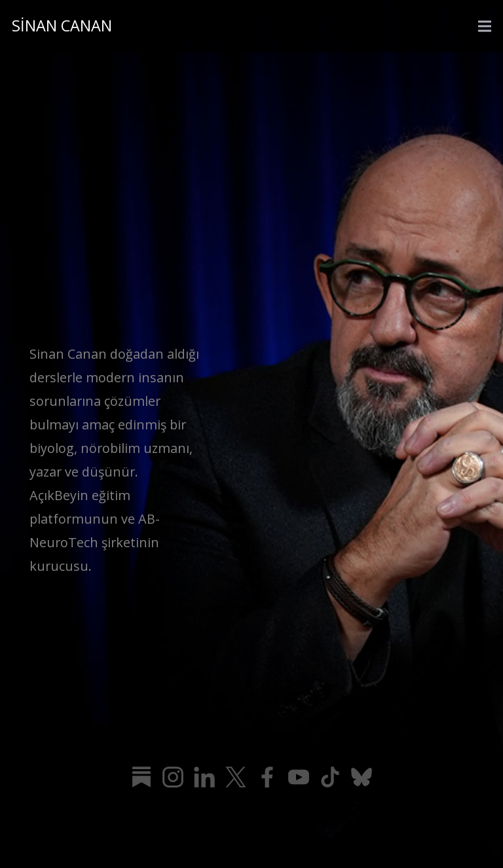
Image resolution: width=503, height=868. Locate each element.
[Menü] (485, 26)
